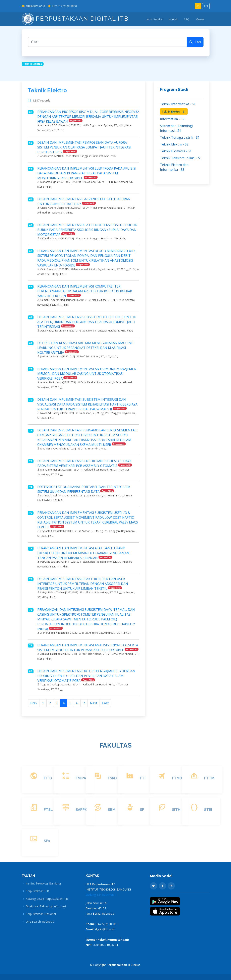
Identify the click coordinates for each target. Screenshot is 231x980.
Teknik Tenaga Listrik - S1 (180, 137)
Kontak (173, 19)
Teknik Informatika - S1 (178, 104)
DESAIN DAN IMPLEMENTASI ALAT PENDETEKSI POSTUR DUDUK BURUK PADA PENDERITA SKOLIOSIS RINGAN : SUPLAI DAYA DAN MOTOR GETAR (87, 230)
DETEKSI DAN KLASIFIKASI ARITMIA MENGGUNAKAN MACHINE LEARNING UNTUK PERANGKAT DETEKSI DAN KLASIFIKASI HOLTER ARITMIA (85, 348)
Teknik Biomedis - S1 (176, 151)
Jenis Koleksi (155, 19)
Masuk (200, 19)
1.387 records (42, 101)
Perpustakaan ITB (37, 891)
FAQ (187, 19)
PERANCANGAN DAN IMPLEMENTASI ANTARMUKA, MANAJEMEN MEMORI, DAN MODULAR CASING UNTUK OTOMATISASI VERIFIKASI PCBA (87, 374)
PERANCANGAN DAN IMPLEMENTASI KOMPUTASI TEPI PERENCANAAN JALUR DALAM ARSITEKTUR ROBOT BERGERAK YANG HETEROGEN (85, 291)
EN (206, 6)
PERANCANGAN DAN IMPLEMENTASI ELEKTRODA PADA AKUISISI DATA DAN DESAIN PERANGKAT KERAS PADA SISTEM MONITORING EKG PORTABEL (87, 173)
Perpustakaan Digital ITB (75, 19)
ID (198, 6)
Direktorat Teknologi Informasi (46, 906)
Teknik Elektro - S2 (174, 144)
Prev (34, 703)
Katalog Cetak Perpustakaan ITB (47, 899)
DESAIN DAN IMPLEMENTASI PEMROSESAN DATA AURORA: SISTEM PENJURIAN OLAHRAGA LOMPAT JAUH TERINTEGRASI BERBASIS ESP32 (84, 147)
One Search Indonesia (40, 922)
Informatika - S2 (172, 119)
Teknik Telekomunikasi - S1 (181, 158)
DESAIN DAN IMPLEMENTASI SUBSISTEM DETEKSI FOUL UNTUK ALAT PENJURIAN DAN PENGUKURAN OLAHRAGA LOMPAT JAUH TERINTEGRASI (87, 322)
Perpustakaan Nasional (41, 914)
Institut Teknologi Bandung (43, 883)
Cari (195, 42)
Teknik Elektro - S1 (174, 111)
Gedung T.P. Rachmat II (101, 895)
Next (94, 703)
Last (105, 703)
